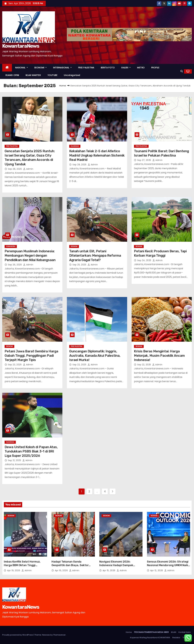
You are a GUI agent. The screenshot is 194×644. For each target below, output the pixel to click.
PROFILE (155, 68)
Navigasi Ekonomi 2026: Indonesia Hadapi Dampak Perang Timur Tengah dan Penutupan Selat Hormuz (116, 567)
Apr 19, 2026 (14, 570)
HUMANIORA (11, 246)
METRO (141, 68)
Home (63, 86)
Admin (28, 169)
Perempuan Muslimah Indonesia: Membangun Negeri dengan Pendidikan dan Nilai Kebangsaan (30, 256)
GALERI (126, 68)
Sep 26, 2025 (15, 265)
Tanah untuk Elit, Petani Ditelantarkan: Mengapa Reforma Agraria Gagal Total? (95, 256)
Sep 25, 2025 (80, 265)
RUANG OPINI (12, 75)
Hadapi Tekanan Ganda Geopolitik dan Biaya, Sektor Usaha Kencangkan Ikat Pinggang (70, 567)
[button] (182, 71)
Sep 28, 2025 (15, 169)
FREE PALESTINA (86, 68)
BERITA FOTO (108, 68)
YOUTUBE (52, 75)
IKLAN (174, 632)
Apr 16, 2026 (62, 570)
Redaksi (176, 638)
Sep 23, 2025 (15, 365)
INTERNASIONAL (62, 68)
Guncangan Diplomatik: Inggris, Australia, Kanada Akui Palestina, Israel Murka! (95, 356)
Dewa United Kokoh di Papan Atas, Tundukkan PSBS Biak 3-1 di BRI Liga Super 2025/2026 (31, 451)
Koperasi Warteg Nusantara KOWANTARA (150, 638)
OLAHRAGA (75, 146)
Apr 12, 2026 (157, 570)
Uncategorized (72, 75)
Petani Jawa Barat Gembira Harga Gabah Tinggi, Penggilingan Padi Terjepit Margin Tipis (31, 356)
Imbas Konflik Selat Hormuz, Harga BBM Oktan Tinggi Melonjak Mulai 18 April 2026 (22, 565)
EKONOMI (41, 68)
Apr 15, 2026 (109, 570)
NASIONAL (22, 68)
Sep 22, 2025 (80, 365)
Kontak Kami (185, 632)
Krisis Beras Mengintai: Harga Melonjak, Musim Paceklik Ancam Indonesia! (159, 356)
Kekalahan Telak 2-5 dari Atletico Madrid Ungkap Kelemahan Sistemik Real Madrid (97, 155)
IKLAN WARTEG (33, 75)
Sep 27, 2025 (145, 160)
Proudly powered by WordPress (18, 635)
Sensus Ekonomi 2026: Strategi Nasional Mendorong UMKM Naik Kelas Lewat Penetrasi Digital (168, 565)
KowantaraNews (21, 46)
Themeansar (59, 635)
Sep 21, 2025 (15, 460)
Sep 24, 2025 (145, 260)
